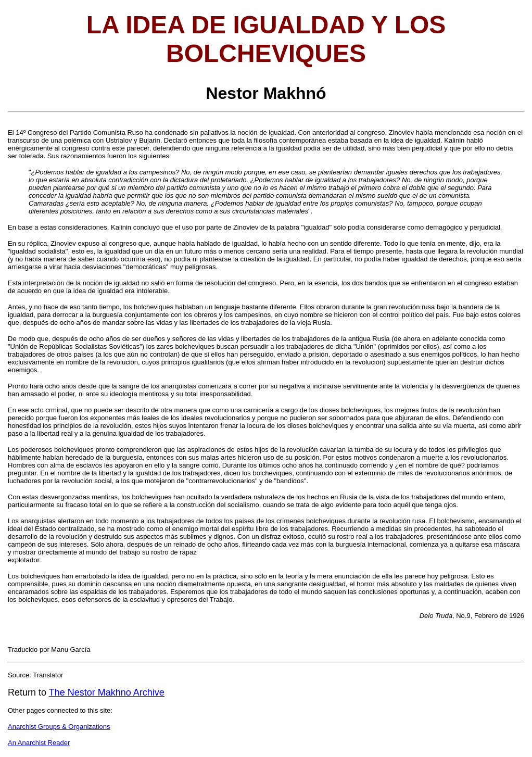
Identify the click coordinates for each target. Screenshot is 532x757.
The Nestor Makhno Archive (107, 692)
